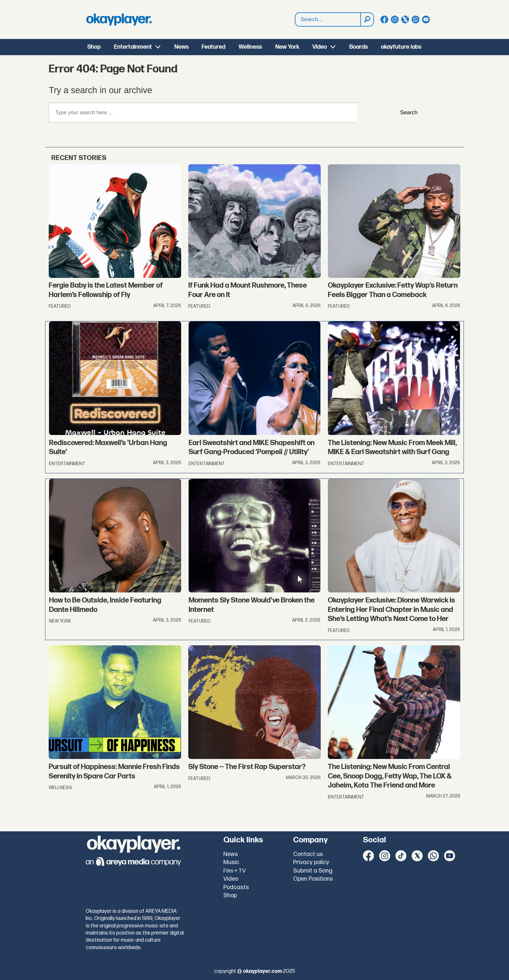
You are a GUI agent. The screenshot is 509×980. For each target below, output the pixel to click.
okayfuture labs (401, 47)
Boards (359, 47)
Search (295, 13)
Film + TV (235, 871)
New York (287, 47)
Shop (94, 47)
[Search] (367, 19)
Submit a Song (313, 871)
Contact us (308, 854)
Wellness (250, 47)
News (181, 47)
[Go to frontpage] (119, 19)
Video (320, 47)
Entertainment (133, 47)
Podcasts (236, 887)
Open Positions (313, 879)
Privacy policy (311, 862)
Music (231, 862)
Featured (213, 47)
